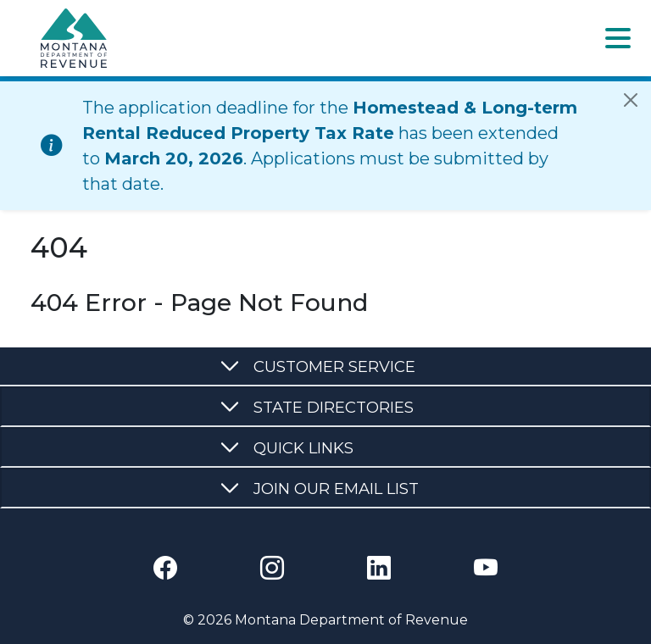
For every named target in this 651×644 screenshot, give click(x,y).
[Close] (631, 100)
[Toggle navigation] (618, 38)
